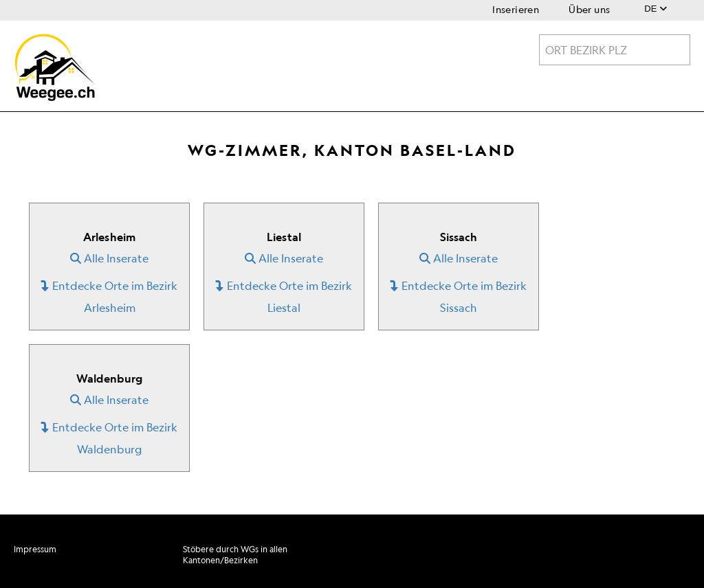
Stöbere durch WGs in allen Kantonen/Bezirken (235, 555)
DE (656, 9)
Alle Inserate (109, 258)
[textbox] (615, 50)
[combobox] (615, 50)
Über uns (589, 9)
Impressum (35, 549)
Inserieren (516, 9)
